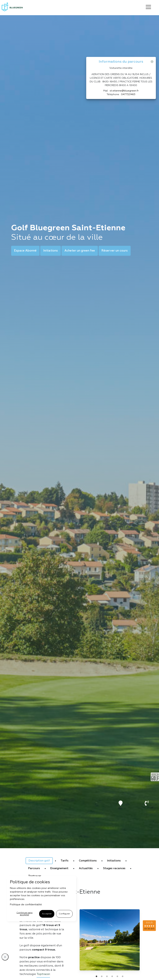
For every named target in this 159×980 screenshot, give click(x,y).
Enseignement (59, 868)
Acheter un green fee (80, 251)
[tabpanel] (110, 940)
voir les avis (149, 929)
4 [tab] (112, 977)
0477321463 (128, 94)
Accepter (47, 914)
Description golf (39, 861)
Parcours (34, 868)
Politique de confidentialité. (26, 905)
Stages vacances (114, 868)
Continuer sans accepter (25, 914)
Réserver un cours (115, 251)
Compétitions (88, 861)
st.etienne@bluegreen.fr (124, 91)
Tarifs (65, 861)
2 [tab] (102, 977)
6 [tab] (123, 977)
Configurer (64, 914)
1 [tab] (96, 977)
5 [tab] (117, 977)
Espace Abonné (25, 251)
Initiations (51, 251)
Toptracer (43, 974)
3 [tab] (107, 977)
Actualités (86, 868)
